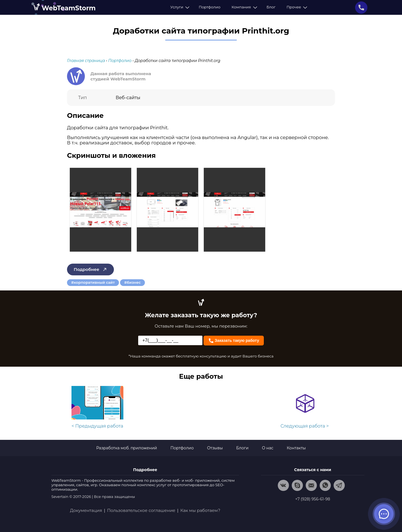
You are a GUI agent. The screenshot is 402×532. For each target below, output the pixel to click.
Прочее (296, 7)
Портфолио (210, 7)
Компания (243, 7)
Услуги (179, 7)
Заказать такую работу (234, 340)
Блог (271, 7)
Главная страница (86, 61)
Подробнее (90, 269)
